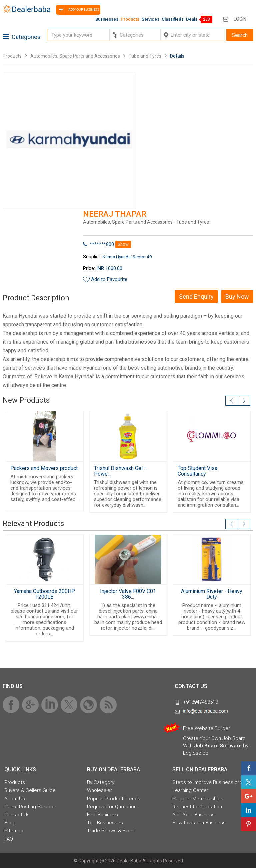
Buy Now (237, 297)
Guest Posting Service (29, 807)
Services (150, 19)
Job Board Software (218, 746)
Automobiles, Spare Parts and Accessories (75, 56)
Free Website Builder (206, 728)
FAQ (9, 839)
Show (123, 244)
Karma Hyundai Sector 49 (127, 257)
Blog (9, 823)
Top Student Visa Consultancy (197, 471)
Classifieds (173, 19)
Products (130, 19)
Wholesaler (99, 790)
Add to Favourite (109, 279)
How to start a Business (199, 823)
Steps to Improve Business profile (211, 782)
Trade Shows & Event (111, 831)
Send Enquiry (196, 297)
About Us (15, 799)
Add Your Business (193, 815)
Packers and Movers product (44, 468)
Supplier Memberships (198, 799)
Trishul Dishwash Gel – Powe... (121, 471)
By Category (101, 782)
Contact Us (17, 815)
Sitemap (14, 831)
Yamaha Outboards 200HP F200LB (44, 594)
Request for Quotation (112, 807)
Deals (192, 19)
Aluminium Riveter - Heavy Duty (212, 594)
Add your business (77, 10)
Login (240, 19)
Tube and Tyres (145, 56)
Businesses (107, 19)
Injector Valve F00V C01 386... (128, 594)
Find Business (102, 815)
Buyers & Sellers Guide (30, 790)
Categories (22, 37)
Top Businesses (105, 823)
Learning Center (190, 790)
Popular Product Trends (114, 799)
